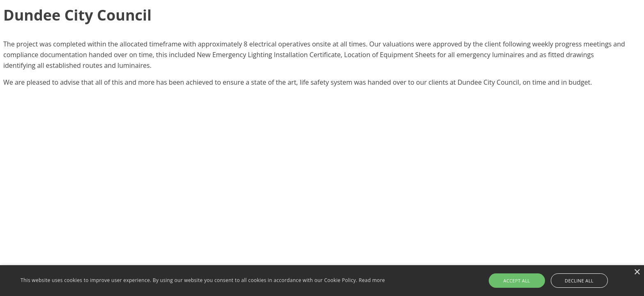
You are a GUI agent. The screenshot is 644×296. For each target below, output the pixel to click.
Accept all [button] (517, 281)
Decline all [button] (579, 281)
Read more (372, 280)
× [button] (637, 272)
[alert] (322, 281)
